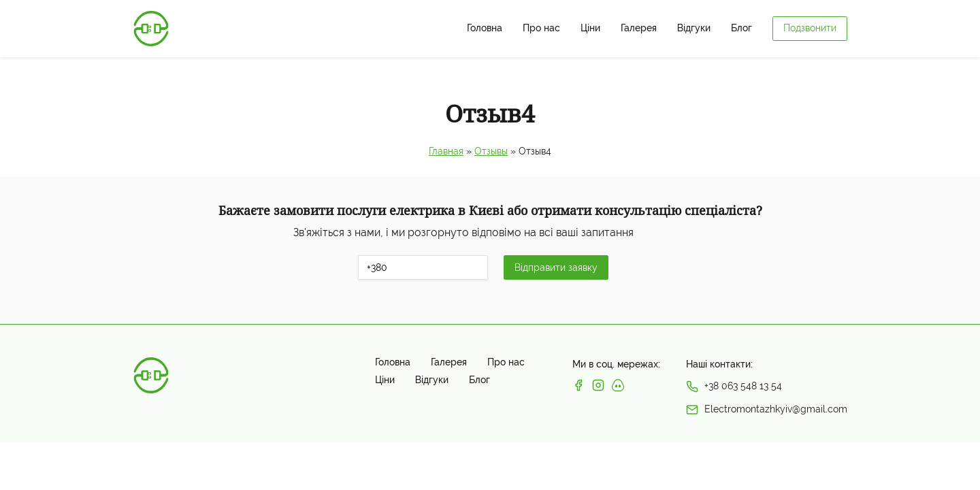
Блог (741, 28)
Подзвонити (810, 28)
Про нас (541, 28)
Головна (485, 28)
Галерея (639, 28)
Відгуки (694, 28)
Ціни (590, 28)
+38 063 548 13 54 (743, 386)
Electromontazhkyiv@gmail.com (776, 409)
